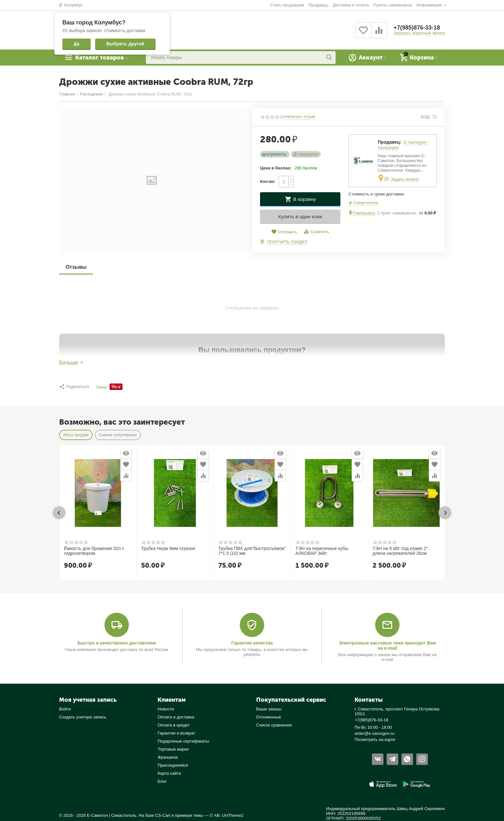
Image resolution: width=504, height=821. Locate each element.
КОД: (426, 117)
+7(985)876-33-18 (417, 28)
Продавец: (389, 142)
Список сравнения (274, 725)
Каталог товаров (99, 58)
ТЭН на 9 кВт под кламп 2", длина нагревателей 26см (401, 551)
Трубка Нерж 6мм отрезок (168, 549)
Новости (166, 709)
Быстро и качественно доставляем (117, 643)
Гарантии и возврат (176, 733)
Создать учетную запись (83, 717)
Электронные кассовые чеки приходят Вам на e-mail (387, 645)
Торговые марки (173, 749)
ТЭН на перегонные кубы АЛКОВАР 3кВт (322, 551)
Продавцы (318, 5)
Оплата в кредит (174, 725)
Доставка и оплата (351, 5)
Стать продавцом (287, 5)
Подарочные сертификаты (183, 741)
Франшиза (167, 757)
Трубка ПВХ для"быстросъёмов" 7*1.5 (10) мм (252, 551)
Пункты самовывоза (393, 5)
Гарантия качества (252, 643)
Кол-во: (268, 181)
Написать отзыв (300, 117)
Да (76, 44)
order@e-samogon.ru (374, 733)
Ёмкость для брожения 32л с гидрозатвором (94, 551)
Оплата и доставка (176, 717)
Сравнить (316, 232)
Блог (162, 781)
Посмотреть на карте (375, 740)
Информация (430, 5)
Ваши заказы (269, 709)
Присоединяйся (173, 765)
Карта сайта (169, 773)
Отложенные (269, 717)
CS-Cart (163, 815)
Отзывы (76, 267)
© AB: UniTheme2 (227, 815)
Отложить (284, 232)
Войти (65, 709)
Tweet (101, 387)
